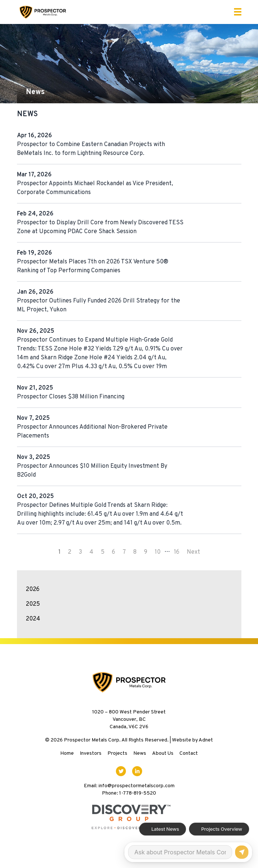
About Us (163, 753)
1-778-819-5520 (138, 793)
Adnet (206, 740)
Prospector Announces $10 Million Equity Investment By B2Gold (92, 471)
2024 (33, 619)
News (140, 753)
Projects (117, 753)
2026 (33, 589)
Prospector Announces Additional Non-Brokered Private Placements (92, 432)
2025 (33, 604)
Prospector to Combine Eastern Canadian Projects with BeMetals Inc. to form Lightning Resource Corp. (91, 149)
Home (67, 753)
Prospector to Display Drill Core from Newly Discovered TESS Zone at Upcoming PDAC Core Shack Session (100, 227)
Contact (189, 753)
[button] (238, 12)
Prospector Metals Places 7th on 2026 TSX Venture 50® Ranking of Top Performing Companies (93, 266)
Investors (91, 753)
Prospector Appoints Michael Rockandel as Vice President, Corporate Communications (95, 188)
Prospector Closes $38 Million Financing (71, 397)
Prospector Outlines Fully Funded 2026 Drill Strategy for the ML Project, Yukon (99, 305)
